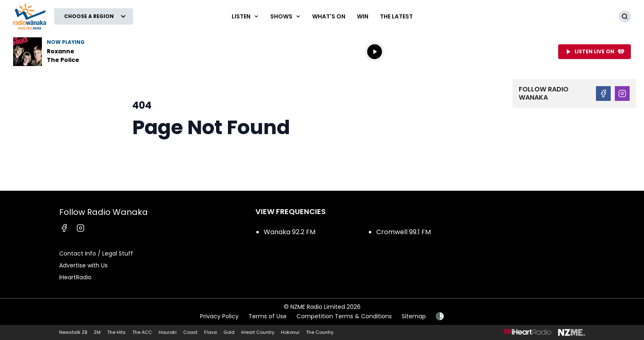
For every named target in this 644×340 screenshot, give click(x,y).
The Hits (116, 332)
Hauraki (168, 332)
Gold (229, 332)
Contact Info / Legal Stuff (96, 253)
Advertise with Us (83, 265)
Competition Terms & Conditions (344, 316)
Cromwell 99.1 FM (404, 232)
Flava (210, 332)
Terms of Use (268, 316)
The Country (320, 332)
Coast (190, 332)
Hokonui (290, 332)
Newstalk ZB (73, 332)
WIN (363, 16)
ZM (97, 332)
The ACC (142, 332)
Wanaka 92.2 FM (290, 232)
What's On (329, 16)
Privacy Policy (219, 316)
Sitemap (414, 316)
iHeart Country (258, 332)
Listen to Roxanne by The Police (66, 52)
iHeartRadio (75, 277)
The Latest (396, 16)
